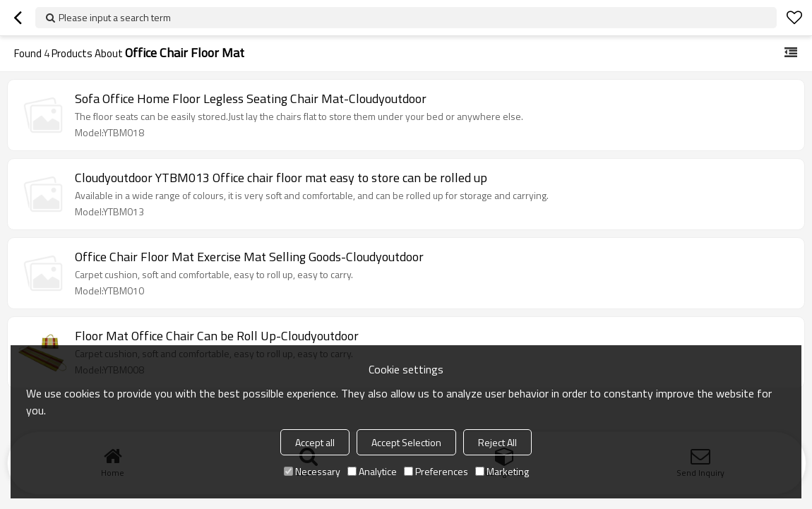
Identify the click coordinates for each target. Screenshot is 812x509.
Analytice (372, 471)
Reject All (497, 442)
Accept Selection (406, 442)
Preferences (436, 471)
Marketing (502, 471)
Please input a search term (115, 17)
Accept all (315, 442)
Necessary (312, 471)
